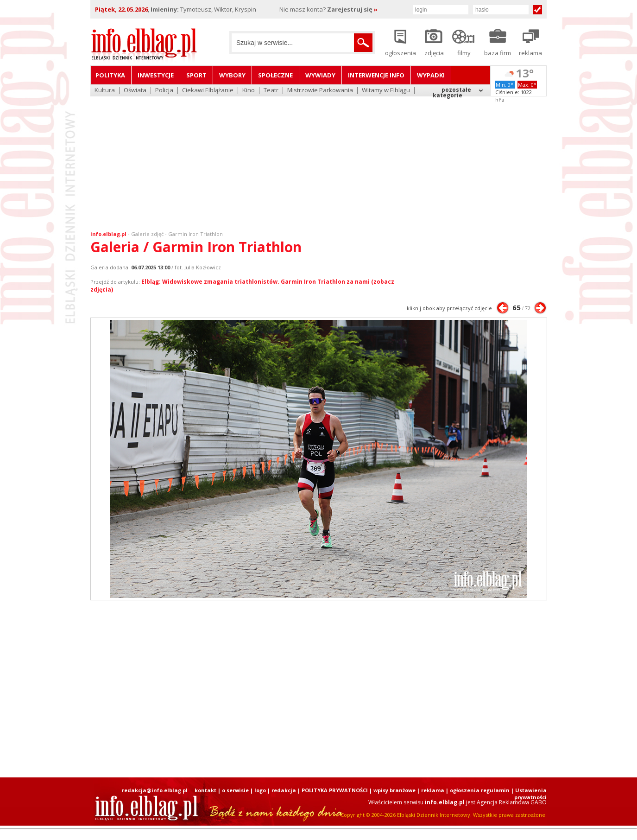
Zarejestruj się (352, 9)
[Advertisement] (319, 158)
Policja (164, 91)
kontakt (205, 790)
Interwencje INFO (376, 75)
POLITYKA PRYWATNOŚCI (335, 790)
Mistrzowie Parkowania (320, 91)
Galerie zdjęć (147, 234)
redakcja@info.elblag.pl (155, 790)
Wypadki (431, 75)
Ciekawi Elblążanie (208, 91)
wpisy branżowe (394, 790)
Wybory (232, 75)
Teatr (271, 91)
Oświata (135, 91)
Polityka (110, 75)
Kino (249, 91)
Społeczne (275, 75)
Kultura (105, 91)
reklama (433, 790)
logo (260, 790)
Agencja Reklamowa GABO (512, 802)
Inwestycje (156, 75)
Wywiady (320, 75)
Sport (196, 75)
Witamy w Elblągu (386, 91)
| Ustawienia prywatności (529, 794)
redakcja (284, 790)
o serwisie (235, 790)
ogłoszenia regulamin (480, 790)
